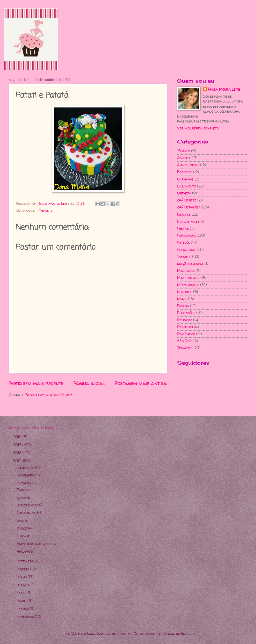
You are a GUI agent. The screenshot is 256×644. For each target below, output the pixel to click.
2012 (18, 453)
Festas (183, 228)
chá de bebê (187, 200)
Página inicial (89, 383)
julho (23, 577)
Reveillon (185, 327)
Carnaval (185, 179)
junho (23, 585)
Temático (185, 348)
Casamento (187, 186)
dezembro (26, 467)
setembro (26, 561)
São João (185, 341)
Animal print (188, 165)
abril (22, 601)
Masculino (186, 270)
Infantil (46, 211)
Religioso (185, 320)
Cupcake (184, 214)
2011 (17, 461)
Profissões (186, 313)
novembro (26, 475)
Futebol (183, 242)
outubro (25, 483)
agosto (24, 569)
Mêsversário (188, 285)
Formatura (187, 235)
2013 (18, 445)
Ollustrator (145, 634)
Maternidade (188, 277)
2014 (18, 437)
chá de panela (189, 207)
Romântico (186, 334)
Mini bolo (185, 292)
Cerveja (184, 193)
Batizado (185, 172)
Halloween (25, 551)
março (24, 609)
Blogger (188, 634)
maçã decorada (190, 263)
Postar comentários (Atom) (48, 395)
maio (22, 593)
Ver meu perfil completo (198, 128)
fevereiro (26, 616)
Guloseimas (187, 249)
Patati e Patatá (29, 505)
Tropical (24, 490)
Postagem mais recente (36, 383)
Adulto (183, 158)
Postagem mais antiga (141, 383)
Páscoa (183, 306)
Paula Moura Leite (224, 89)
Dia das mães (188, 221)
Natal (182, 299)
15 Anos (184, 151)
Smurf (22, 520)
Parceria (24, 528)
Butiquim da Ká (29, 513)
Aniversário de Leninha (36, 543)
